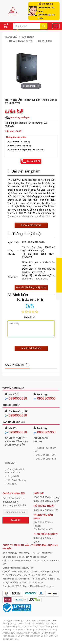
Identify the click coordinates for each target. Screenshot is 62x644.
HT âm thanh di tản (21, 41)
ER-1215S (33, 627)
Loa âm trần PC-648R (45, 630)
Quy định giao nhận (46, 459)
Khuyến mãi (13, 476)
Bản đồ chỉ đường (17, 480)
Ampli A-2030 (45, 620)
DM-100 (13, 623)
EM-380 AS (25, 623)
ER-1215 (22, 627)
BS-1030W (45, 627)
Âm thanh (28, 37)
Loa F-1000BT (30, 620)
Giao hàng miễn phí (20, 118)
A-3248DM (51, 623)
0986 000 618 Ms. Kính (46, 501)
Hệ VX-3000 (45, 41)
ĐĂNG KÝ (16, 520)
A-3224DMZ (38, 623)
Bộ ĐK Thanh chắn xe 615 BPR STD (35, 636)
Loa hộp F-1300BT (11, 620)
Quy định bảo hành (46, 455)
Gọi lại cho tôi (34, 161)
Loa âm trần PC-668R (22, 630)
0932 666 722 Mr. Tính (46, 510)
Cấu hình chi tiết (13, 131)
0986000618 (18, 398)
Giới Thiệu (12, 484)
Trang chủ (11, 37)
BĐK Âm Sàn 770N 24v (29, 633)
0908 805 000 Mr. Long (46, 497)
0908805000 (46, 398)
